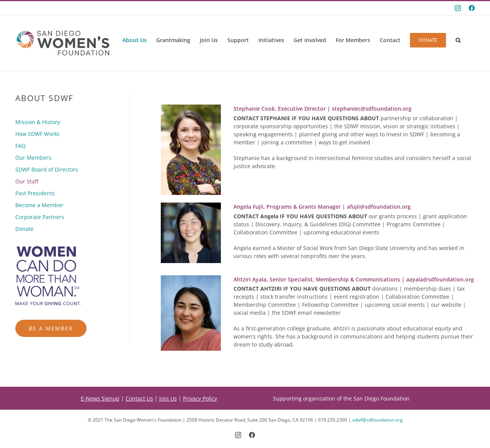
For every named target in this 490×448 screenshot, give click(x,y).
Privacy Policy (200, 398)
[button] (458, 40)
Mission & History (38, 122)
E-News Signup (100, 398)
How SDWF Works (38, 134)
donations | (319, 289)
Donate (24, 229)
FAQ (20, 146)
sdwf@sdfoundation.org (377, 420)
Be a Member (51, 328)
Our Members (33, 158)
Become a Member (39, 205)
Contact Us (139, 398)
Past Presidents (35, 193)
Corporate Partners (40, 217)
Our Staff (27, 181)
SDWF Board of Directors (47, 169)
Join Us (168, 398)
